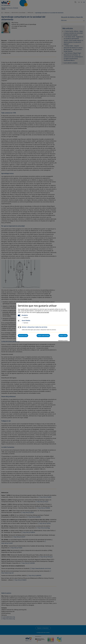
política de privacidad (43, 312)
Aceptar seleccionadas (43, 336)
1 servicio (25, 318)
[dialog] (43, 322)
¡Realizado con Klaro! (63, 341)
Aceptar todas (63, 336)
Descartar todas (23, 336)
